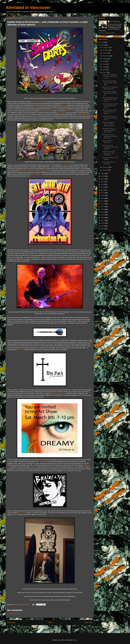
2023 (103, 176)
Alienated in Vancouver (28, 7)
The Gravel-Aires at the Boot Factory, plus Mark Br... (110, 112)
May (104, 67)
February (106, 167)
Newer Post (11, 623)
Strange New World (45, 171)
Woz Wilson (20, 350)
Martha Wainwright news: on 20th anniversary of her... (109, 124)
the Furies (64, 105)
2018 (103, 190)
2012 (103, 207)
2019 (103, 187)
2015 (103, 198)
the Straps (61, 113)
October (105, 53)
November (106, 50)
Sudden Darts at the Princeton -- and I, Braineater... (109, 153)
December (106, 48)
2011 (103, 209)
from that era (33, 467)
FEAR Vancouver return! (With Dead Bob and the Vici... (110, 99)
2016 (103, 195)
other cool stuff (22, 513)
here (36, 107)
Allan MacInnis (115, 21)
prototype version (45, 111)
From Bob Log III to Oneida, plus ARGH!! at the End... (110, 136)
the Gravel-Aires (36, 174)
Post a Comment (15, 614)
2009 (103, 215)
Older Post (88, 623)
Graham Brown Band (83, 114)
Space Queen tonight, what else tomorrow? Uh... (110, 93)
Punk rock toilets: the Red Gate (109, 163)
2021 (103, 182)
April (104, 70)
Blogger (75, 640)
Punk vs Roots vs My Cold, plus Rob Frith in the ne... (110, 118)
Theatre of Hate (70, 111)
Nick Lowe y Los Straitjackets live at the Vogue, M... (110, 147)
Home (50, 623)
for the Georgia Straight (39, 102)
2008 (103, 218)
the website (66, 165)
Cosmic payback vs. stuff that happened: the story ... (110, 106)
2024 (103, 173)
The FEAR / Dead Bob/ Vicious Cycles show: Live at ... (110, 76)
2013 (103, 204)
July (104, 61)
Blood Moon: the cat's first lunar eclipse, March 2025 (109, 130)
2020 (103, 184)
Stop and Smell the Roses (28, 171)
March (105, 72)
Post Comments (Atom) (54, 628)
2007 (103, 220)
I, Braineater (43, 461)
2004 (103, 229)
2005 (103, 226)
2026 (103, 42)
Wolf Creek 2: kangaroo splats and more (110, 88)
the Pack (54, 109)
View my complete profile (107, 33)
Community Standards (58, 393)
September (106, 56)
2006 (103, 223)
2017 (103, 193)
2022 (103, 179)
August (105, 59)
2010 (103, 212)
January (105, 170)
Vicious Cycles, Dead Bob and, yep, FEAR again (110, 83)
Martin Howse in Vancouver (107, 142)
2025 (103, 45)
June (104, 64)
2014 (103, 201)
